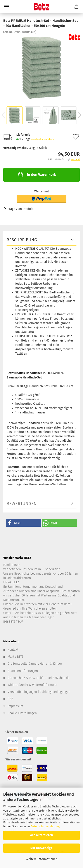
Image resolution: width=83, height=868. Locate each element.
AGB (10, 699)
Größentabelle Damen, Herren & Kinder (35, 664)
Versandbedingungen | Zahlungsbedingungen (39, 692)
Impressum (15, 706)
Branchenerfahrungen (23, 671)
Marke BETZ (16, 657)
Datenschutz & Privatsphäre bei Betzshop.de (39, 678)
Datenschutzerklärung (45, 826)
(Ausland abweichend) (43, 139)
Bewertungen (22, 504)
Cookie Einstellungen (22, 713)
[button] (23, 523)
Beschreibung (22, 240)
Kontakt (13, 650)
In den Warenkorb (37, 174)
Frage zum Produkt (21, 209)
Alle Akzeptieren (41, 835)
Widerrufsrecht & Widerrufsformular (33, 685)
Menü (7, 7)
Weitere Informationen (42, 859)
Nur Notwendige (41, 848)
